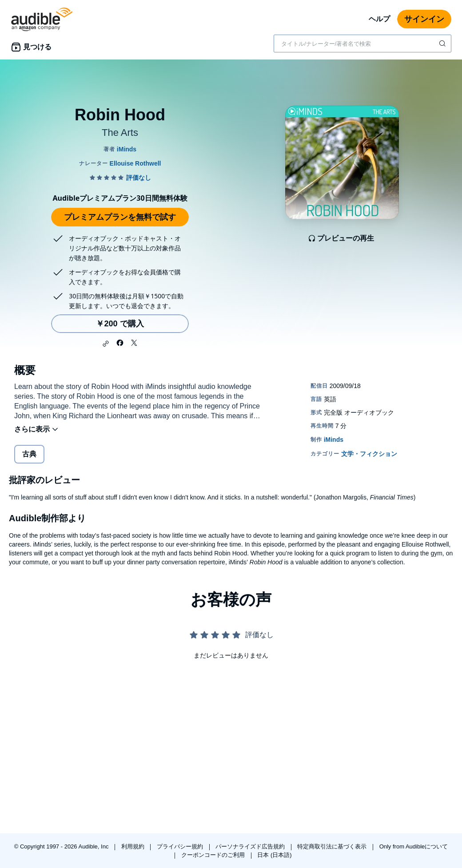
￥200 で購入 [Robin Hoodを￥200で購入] (120, 324)
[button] (106, 344)
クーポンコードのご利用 (214, 855)
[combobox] (362, 44)
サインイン (424, 19)
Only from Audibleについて (414, 846)
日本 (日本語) (274, 855)
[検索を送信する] (443, 44)
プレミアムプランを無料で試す (120, 217)
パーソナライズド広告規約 (251, 846)
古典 (29, 454)
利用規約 (134, 846)
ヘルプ (379, 19)
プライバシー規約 (181, 846)
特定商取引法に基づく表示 (333, 846)
